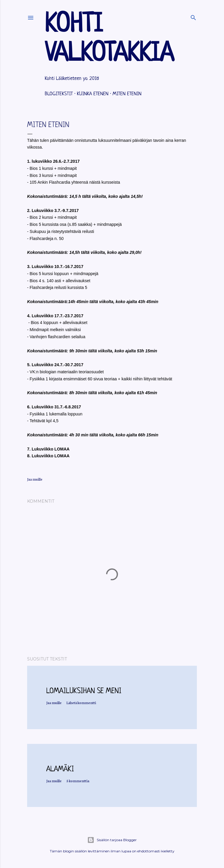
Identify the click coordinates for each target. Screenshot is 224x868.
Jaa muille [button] (35, 479)
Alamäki (60, 769)
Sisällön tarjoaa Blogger (112, 840)
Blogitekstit (59, 94)
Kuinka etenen (93, 94)
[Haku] (193, 17)
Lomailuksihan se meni (84, 691)
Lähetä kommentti (81, 702)
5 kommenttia (78, 781)
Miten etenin (127, 94)
